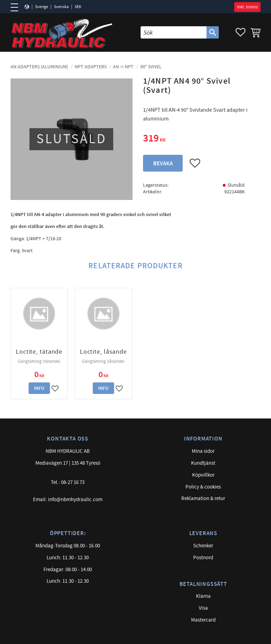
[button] (17, 7)
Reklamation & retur (203, 498)
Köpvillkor (203, 475)
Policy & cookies (203, 487)
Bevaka (163, 164)
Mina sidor (203, 451)
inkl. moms (247, 7)
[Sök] (213, 32)
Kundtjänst (203, 463)
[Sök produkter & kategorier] (174, 32)
